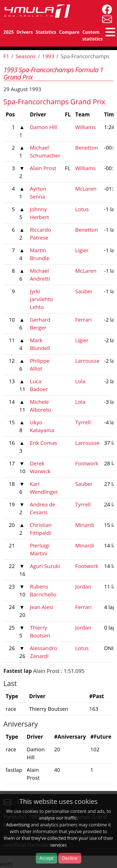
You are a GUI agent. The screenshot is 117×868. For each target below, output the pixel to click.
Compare (69, 32)
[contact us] (106, 19)
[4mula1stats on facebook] (106, 9)
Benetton (87, 147)
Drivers (25, 32)
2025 (9, 32)
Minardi (85, 525)
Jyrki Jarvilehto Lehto (41, 299)
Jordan (83, 586)
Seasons (26, 56)
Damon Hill (44, 127)
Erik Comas (44, 443)
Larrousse (87, 361)
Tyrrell (83, 422)
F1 (6, 56)
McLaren (86, 189)
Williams (86, 127)
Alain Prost (43, 168)
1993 (48, 56)
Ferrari (83, 320)
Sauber (84, 291)
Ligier (82, 250)
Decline (70, 858)
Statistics (46, 32)
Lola (80, 381)
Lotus (82, 209)
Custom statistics (92, 35)
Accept (47, 858)
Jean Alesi (42, 607)
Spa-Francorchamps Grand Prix (54, 102)
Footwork (87, 463)
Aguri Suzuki (45, 566)
